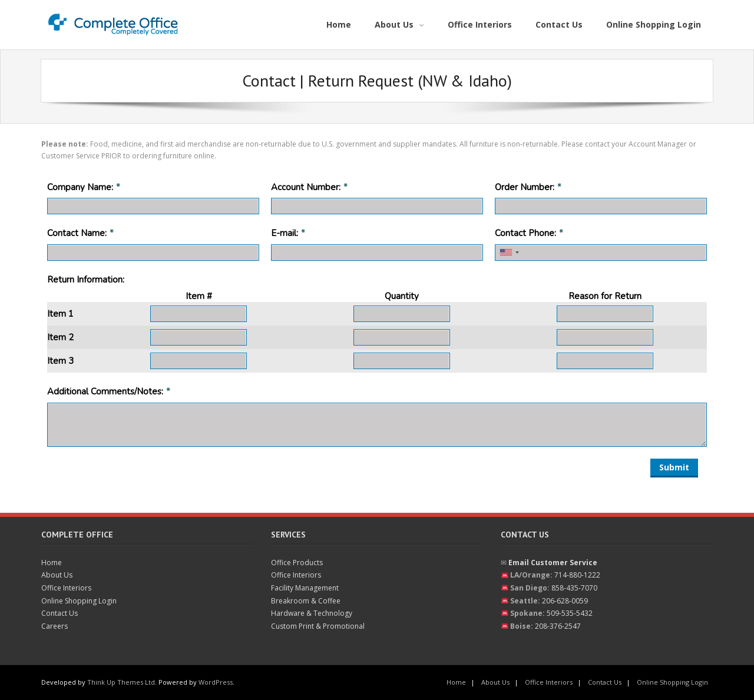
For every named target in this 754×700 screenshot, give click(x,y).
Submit (674, 467)
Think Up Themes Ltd (121, 682)
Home (52, 563)
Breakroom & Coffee (306, 601)
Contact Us (59, 613)
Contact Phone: (525, 233)
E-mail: (285, 233)
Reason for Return (605, 296)
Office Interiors (66, 588)
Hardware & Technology (312, 613)
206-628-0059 (565, 601)
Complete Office (77, 535)
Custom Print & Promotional (318, 626)
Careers (54, 626)
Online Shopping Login (79, 601)
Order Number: (525, 187)
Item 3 (60, 361)
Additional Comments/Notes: (105, 392)
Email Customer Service (553, 563)
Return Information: (86, 280)
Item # (199, 296)
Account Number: (306, 187)
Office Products (297, 563)
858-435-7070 (574, 588)
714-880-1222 (577, 575)
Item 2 (60, 337)
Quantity (402, 296)
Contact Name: (77, 233)
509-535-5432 (570, 613)
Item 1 (60, 314)
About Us (57, 575)
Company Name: (80, 187)
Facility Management (305, 588)
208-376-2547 (558, 626)
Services (288, 535)
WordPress (216, 682)
